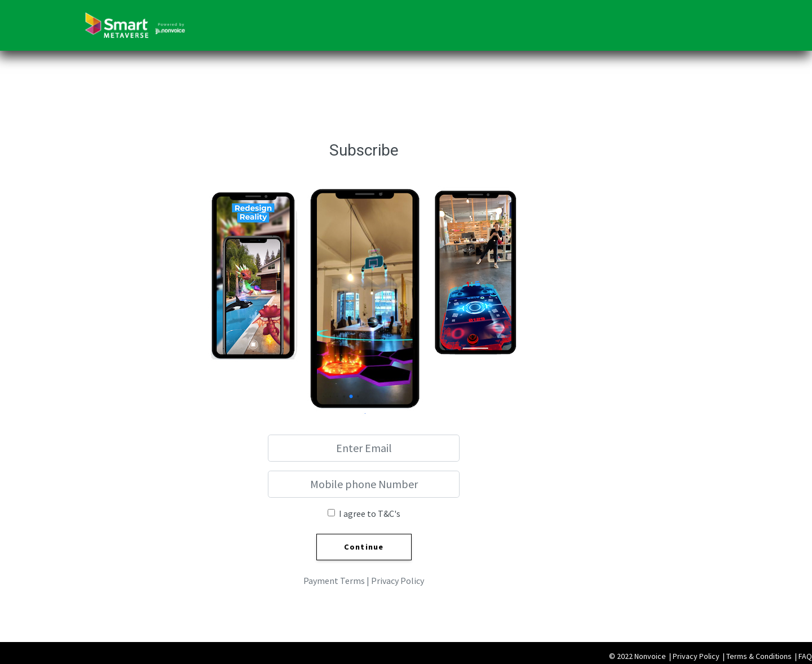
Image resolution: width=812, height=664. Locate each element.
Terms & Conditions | (762, 656)
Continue (364, 547)
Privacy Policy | (700, 656)
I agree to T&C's (370, 514)
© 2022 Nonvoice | (641, 656)
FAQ (805, 656)
